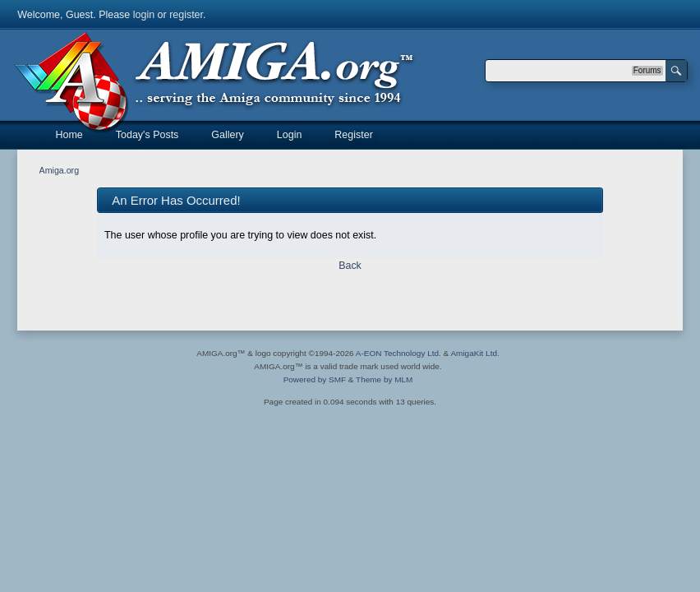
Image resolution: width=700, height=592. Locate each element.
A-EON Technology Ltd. (398, 353)
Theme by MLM (384, 379)
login (144, 15)
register (186, 15)
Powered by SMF (315, 379)
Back (350, 266)
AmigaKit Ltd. (474, 353)
